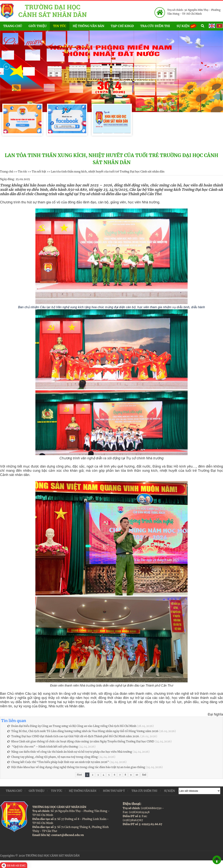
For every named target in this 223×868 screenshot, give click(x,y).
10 (137, 775)
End (144, 775)
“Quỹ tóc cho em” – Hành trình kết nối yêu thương (43, 747)
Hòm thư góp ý (114, 791)
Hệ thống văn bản (88, 26)
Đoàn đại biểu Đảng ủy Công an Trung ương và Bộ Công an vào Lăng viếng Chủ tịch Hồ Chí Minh (72, 726)
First (79, 775)
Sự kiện (187, 26)
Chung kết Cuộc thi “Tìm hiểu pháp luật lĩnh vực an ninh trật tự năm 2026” (59, 762)
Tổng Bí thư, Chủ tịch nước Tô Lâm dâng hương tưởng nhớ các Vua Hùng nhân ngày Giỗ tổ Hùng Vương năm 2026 (83, 731)
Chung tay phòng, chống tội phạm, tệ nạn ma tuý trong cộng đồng (53, 757)
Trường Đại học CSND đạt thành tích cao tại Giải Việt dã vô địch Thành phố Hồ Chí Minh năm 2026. (74, 736)
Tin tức (60, 26)
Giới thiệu (38, 26)
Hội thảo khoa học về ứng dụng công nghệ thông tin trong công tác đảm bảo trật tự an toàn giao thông (76, 767)
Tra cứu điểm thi (155, 26)
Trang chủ (13, 26)
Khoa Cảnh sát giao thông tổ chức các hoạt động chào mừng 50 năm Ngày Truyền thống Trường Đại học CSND (81, 741)
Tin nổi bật (39, 172)
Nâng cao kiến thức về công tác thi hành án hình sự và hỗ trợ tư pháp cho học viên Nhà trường (70, 752)
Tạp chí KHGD (122, 26)
